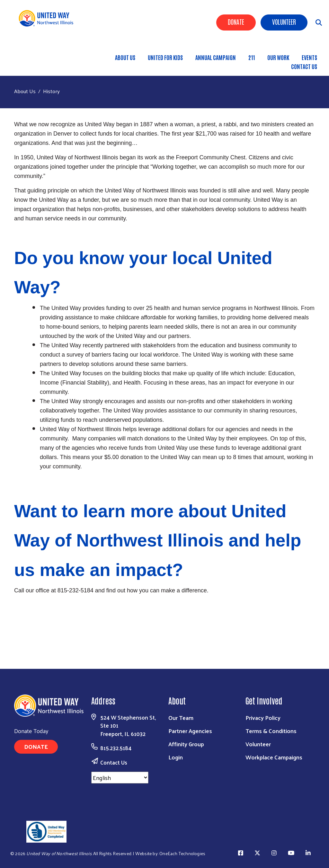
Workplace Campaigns (274, 757)
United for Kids (165, 57)
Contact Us (304, 66)
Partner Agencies (190, 731)
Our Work (278, 57)
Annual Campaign (216, 57)
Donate (236, 22)
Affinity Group (186, 744)
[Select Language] (120, 778)
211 (252, 57)
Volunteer (284, 22)
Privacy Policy (263, 717)
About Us (125, 57)
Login (176, 757)
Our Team (181, 717)
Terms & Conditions (271, 731)
